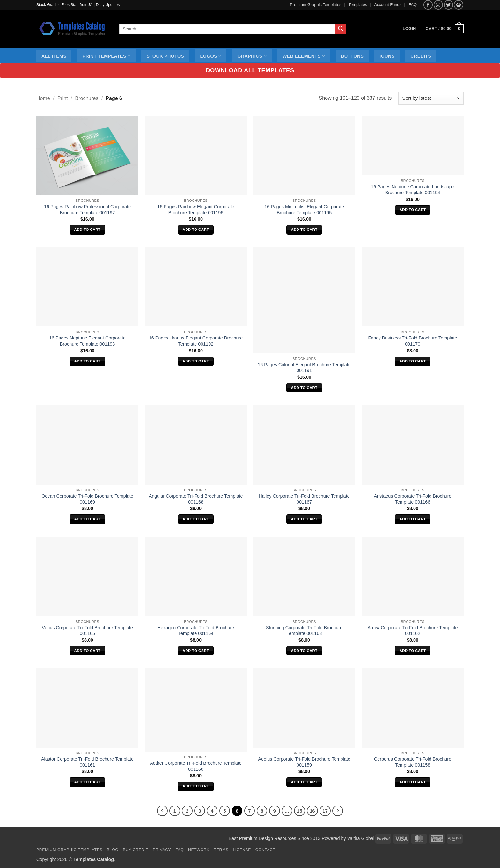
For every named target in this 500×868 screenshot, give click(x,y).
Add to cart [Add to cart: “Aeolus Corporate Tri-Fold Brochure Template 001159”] (304, 782)
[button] (445, 29)
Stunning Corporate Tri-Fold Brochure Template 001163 (304, 631)
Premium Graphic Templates (316, 5)
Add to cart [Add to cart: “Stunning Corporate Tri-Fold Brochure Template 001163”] (304, 651)
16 (312, 811)
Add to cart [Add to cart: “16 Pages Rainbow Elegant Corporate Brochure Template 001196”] (196, 230)
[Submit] (341, 29)
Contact (265, 850)
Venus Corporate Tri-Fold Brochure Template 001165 (87, 631)
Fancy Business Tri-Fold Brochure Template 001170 (413, 341)
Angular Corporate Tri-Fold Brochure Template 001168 (196, 499)
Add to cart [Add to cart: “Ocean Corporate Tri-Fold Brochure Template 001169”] (88, 519)
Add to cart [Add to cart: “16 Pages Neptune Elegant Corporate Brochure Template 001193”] (88, 361)
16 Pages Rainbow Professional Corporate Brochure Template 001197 (87, 210)
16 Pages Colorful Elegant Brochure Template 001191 (304, 368)
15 (300, 811)
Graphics (252, 56)
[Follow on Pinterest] (458, 5)
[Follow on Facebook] (428, 5)
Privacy (162, 850)
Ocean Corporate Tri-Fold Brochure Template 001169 (87, 499)
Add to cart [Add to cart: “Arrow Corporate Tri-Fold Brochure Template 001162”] (413, 651)
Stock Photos (165, 56)
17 (325, 811)
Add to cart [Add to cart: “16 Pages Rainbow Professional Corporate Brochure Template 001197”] (88, 230)
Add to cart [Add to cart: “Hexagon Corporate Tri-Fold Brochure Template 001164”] (196, 651)
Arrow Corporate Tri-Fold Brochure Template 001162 (413, 631)
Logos (211, 56)
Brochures (87, 98)
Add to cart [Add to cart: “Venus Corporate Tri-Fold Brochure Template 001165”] (88, 651)
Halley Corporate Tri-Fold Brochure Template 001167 (304, 499)
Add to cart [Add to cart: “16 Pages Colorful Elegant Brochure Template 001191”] (304, 388)
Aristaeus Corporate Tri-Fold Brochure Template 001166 (412, 499)
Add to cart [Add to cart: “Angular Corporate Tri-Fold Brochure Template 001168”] (196, 519)
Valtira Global (361, 838)
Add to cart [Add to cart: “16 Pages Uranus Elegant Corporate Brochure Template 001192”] (196, 361)
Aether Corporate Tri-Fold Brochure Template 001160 (196, 766)
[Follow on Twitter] (449, 5)
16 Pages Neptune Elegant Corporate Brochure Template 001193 (87, 341)
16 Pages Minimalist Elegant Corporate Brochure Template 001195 (304, 210)
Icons (387, 56)
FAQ (413, 5)
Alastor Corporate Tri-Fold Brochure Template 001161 (87, 762)
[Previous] (162, 811)
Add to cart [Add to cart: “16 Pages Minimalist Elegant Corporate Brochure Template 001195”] (304, 230)
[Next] (338, 811)
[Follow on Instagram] (438, 5)
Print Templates (106, 56)
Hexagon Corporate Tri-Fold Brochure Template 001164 (196, 631)
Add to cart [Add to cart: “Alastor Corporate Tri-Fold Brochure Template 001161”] (88, 782)
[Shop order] (431, 98)
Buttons (352, 56)
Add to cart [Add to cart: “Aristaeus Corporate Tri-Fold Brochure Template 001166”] (413, 519)
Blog (113, 850)
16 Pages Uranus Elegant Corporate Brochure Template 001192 (196, 341)
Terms (221, 850)
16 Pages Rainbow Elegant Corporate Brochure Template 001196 (196, 210)
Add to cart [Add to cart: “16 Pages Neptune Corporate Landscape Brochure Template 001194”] (413, 210)
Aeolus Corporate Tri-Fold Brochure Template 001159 (304, 762)
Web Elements (304, 56)
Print (63, 98)
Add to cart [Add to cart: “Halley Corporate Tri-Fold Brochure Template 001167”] (304, 519)
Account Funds (388, 5)
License (242, 850)
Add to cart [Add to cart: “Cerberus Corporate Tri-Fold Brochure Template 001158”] (413, 782)
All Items (54, 56)
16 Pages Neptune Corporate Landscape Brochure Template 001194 (413, 190)
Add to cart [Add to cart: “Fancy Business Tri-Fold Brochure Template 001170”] (413, 361)
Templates (358, 5)
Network (199, 850)
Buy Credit (136, 850)
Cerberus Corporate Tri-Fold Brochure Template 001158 (413, 762)
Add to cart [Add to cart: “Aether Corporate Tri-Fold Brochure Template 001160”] (196, 786)
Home (43, 98)
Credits (421, 56)
